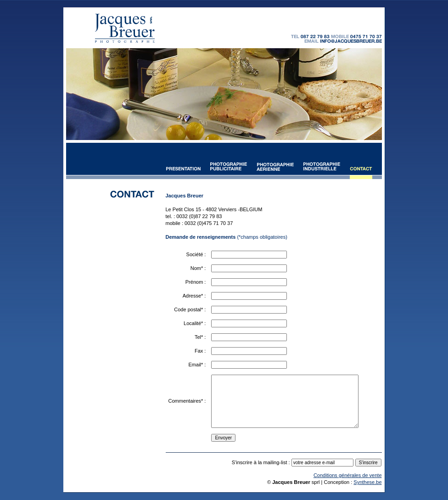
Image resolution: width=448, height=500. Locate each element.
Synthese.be (367, 482)
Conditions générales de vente (348, 475)
